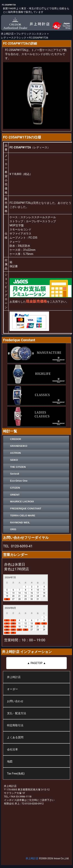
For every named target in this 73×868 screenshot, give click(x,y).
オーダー (12, 689)
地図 (10, 761)
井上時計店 (14, 677)
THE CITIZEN (18, 467)
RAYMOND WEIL (20, 523)
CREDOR (16, 439)
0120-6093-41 (22, 546)
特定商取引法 (15, 725)
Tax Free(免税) (16, 773)
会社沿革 (12, 749)
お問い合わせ (15, 701)
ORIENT (15, 495)
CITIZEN (15, 488)
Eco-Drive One (19, 481)
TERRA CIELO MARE (23, 516)
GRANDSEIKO (19, 446)
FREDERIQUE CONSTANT (26, 509)
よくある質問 (15, 737)
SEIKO (14, 460)
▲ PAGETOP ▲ (37, 663)
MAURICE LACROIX (22, 502)
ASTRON (15, 453)
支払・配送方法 (17, 713)
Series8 (15, 474)
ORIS (13, 529)
